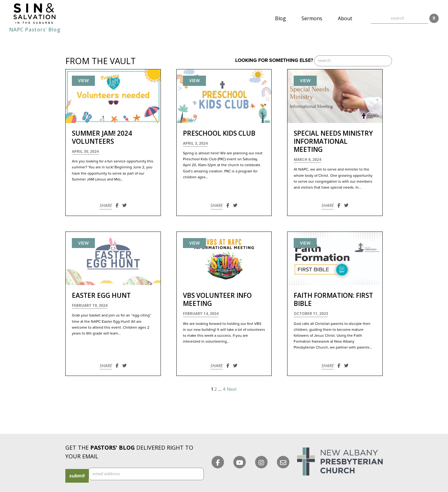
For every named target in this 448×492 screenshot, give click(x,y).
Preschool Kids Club (219, 133)
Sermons (312, 18)
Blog (280, 18)
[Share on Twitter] (124, 205)
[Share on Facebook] (117, 205)
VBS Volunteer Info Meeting (217, 299)
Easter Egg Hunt (101, 295)
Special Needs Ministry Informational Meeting (333, 141)
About (345, 18)
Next (232, 389)
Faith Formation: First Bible (333, 299)
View (83, 80)
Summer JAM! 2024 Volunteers (102, 137)
